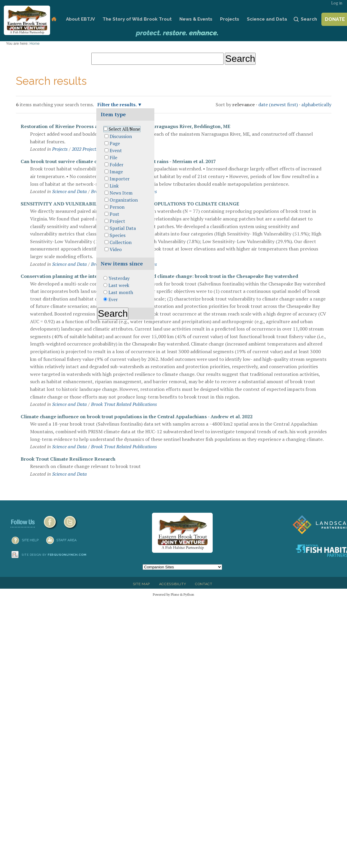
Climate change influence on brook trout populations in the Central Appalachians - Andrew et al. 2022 (137, 416)
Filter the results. (118, 104)
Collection (121, 242)
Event (116, 150)
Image (116, 172)
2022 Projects (85, 149)
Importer (120, 179)
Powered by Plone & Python (173, 594)
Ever (113, 299)
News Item (121, 193)
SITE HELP (30, 540)
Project (117, 221)
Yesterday (119, 278)
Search (309, 19)
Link (114, 186)
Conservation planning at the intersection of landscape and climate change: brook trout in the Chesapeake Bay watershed (159, 276)
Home (54, 19)
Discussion (121, 136)
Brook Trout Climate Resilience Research (68, 459)
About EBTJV (80, 19)
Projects (230, 19)
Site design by (54, 555)
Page (115, 143)
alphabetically (316, 104)
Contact (204, 584)
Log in (337, 3)
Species (118, 235)
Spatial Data (123, 228)
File (113, 157)
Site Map (141, 584)
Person (117, 207)
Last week (119, 285)
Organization (124, 200)
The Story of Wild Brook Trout (137, 19)
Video (116, 249)
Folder (117, 165)
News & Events (196, 19)
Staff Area (66, 540)
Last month (121, 292)
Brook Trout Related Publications (124, 404)
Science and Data (267, 19)
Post (114, 214)
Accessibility (173, 584)
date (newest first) (278, 104)
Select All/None (124, 129)
